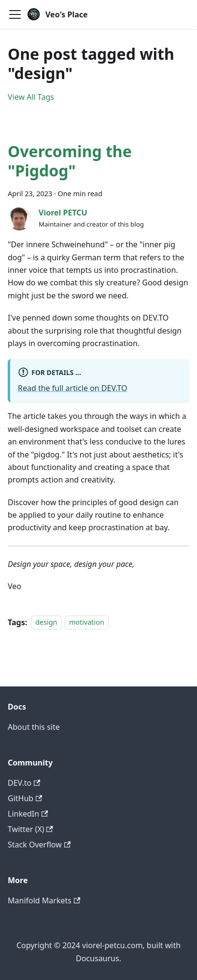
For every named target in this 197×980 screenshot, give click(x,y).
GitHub (25, 798)
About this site (34, 727)
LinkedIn (28, 814)
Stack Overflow (39, 845)
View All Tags (31, 97)
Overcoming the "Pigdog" (70, 161)
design (46, 623)
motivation (87, 623)
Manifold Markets (44, 900)
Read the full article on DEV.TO (72, 388)
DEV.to (24, 783)
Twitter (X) (30, 829)
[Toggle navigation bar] (15, 14)
